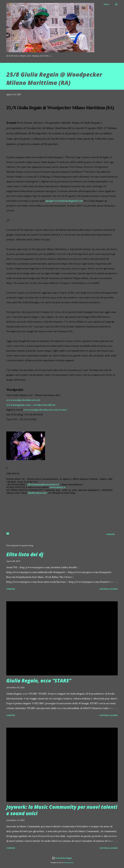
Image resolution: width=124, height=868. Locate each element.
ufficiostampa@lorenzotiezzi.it (43, 485)
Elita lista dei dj (25, 554)
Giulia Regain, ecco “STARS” (39, 681)
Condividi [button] (110, 534)
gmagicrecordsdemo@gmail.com (64, 201)
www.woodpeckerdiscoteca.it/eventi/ (45, 410)
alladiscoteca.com (37, 493)
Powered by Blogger (62, 858)
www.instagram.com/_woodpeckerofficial (31, 405)
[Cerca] (106, 4)
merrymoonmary (68, 863)
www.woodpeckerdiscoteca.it (23, 400)
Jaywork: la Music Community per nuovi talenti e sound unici (62, 810)
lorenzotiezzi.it (57, 487)
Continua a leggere (108, 589)
